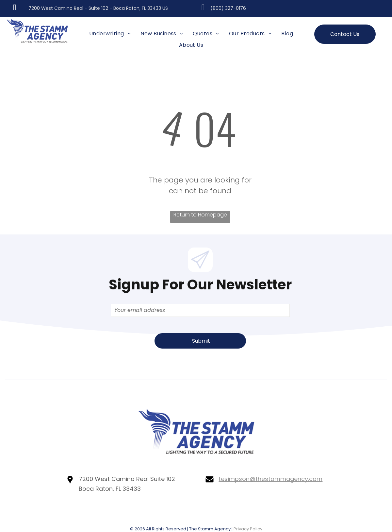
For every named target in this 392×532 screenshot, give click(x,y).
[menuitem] (110, 34)
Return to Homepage (200, 215)
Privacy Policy (248, 529)
